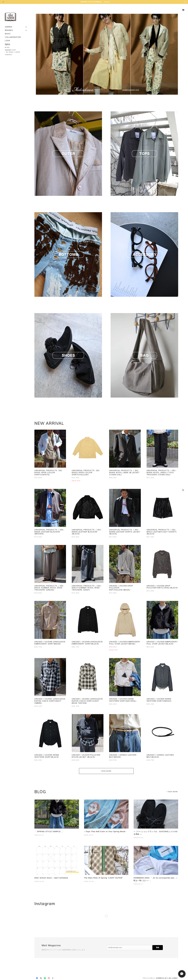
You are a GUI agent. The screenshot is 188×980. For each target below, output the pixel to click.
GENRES (9, 24)
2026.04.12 (39, 835)
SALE (7, 41)
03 (171, 91)
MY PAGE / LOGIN (13, 52)
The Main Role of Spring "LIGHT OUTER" (104, 878)
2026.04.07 (89, 835)
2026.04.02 (138, 838)
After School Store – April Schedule (51, 878)
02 (168, 91)
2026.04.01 (39, 881)
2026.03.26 (89, 881)
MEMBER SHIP (10, 50)
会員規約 (175, 978)
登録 (158, 947)
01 (164, 91)
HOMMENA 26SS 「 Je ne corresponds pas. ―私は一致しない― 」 (156, 879)
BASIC (8, 31)
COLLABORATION (13, 34)
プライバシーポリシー (149, 978)
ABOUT (8, 45)
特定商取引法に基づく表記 (164, 978)
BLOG (7, 47)
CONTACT (9, 55)
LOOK (7, 38)
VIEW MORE (106, 771)
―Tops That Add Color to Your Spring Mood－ (106, 832)
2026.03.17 (138, 884)
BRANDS (9, 27)
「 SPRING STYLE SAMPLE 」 (49, 832)
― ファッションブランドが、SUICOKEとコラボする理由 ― (156, 833)
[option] (106, 54)
